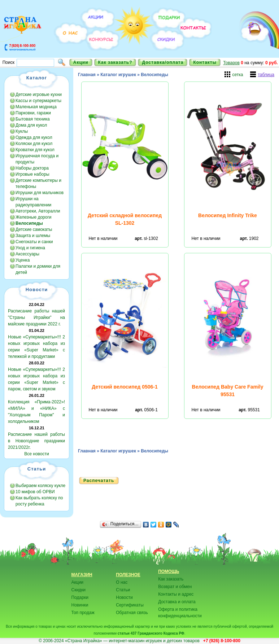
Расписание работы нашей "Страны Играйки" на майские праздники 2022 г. (36, 317)
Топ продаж (83, 613)
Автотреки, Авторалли (38, 211)
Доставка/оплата (163, 62)
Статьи (123, 590)
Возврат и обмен (175, 587)
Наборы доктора (32, 168)
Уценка (23, 260)
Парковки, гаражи (33, 113)
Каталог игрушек (118, 75)
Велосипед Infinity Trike (228, 215)
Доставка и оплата (177, 602)
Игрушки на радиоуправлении (33, 202)
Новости (124, 597)
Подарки (80, 597)
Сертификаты (130, 605)
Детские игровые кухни (39, 95)
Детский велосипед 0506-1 (125, 387)
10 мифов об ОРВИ (35, 492)
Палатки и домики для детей (38, 269)
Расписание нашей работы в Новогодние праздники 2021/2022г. (36, 441)
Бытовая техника (33, 119)
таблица (266, 75)
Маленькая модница (36, 107)
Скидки (79, 590)
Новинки (80, 605)
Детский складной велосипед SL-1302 (125, 219)
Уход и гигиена (30, 248)
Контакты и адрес (176, 594)
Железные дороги (34, 217)
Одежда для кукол (34, 137)
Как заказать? (115, 62)
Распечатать (99, 481)
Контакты (205, 62)
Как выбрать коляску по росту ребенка (39, 501)
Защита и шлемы (33, 236)
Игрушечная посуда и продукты (37, 159)
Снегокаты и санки (34, 242)
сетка (237, 75)
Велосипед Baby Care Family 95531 (228, 391)
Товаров (231, 63)
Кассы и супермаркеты (38, 101)
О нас (122, 582)
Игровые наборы (32, 174)
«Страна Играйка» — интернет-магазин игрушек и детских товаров (134, 641)
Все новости (36, 454)
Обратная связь (132, 613)
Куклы (22, 131)
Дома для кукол (31, 125)
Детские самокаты (34, 229)
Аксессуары (27, 254)
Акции (81, 62)
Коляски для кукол (34, 144)
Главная (87, 75)
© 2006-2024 (51, 641)
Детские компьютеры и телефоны (38, 183)
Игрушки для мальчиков (40, 193)
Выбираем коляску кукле (40, 486)
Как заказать (171, 579)
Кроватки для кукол (35, 150)
